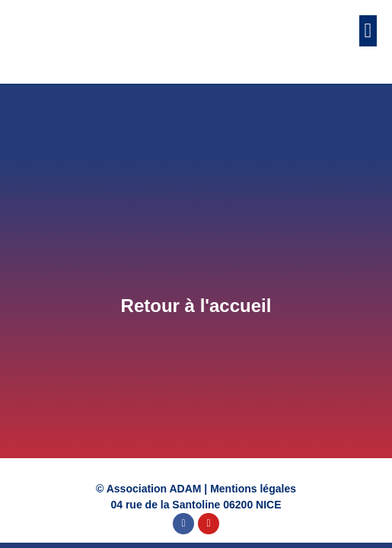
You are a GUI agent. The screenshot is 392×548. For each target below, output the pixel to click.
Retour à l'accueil (196, 306)
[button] (368, 31)
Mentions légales (253, 489)
